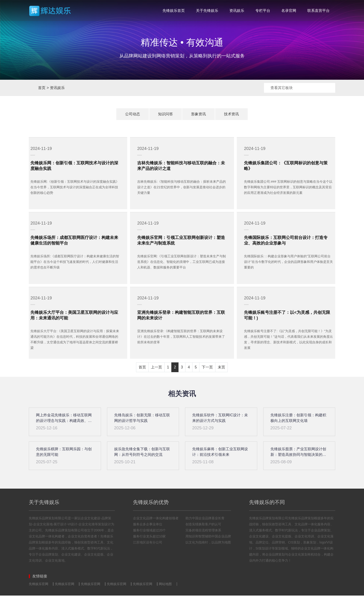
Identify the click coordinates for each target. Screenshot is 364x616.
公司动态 (133, 114)
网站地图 (165, 604)
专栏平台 (263, 11)
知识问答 (166, 114)
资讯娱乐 (237, 11)
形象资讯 (198, 114)
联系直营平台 (318, 11)
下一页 (207, 388)
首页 (33, 88)
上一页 (156, 388)
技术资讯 (231, 114)
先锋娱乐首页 (174, 11)
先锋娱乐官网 (39, 604)
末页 (221, 388)
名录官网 (289, 11)
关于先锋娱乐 (207, 11)
